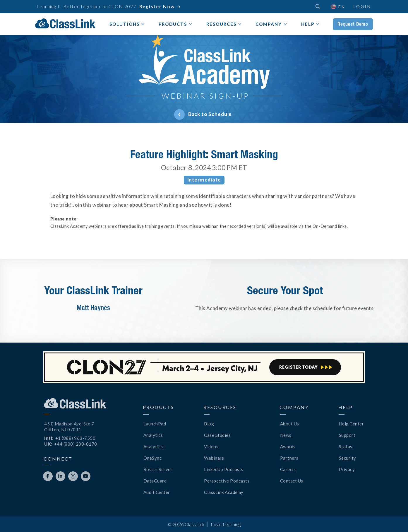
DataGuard (155, 481)
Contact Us (292, 481)
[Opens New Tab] (48, 476)
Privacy (347, 469)
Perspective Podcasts (227, 481)
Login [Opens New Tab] (362, 6)
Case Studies (217, 435)
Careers (288, 469)
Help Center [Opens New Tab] (352, 424)
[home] (65, 23)
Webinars (214, 458)
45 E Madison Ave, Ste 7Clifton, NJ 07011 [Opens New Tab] (69, 427)
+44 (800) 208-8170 (76, 444)
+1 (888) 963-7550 (76, 438)
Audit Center (157, 492)
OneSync (153, 458)
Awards (288, 447)
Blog (209, 424)
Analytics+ (155, 447)
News (286, 435)
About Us (290, 424)
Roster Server (158, 469)
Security (348, 458)
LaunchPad (155, 424)
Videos (211, 447)
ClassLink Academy (224, 492)
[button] (338, 7)
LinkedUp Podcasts (224, 469)
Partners (289, 458)
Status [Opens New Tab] (346, 447)
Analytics (153, 435)
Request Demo (353, 24)
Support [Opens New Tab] (347, 435)
